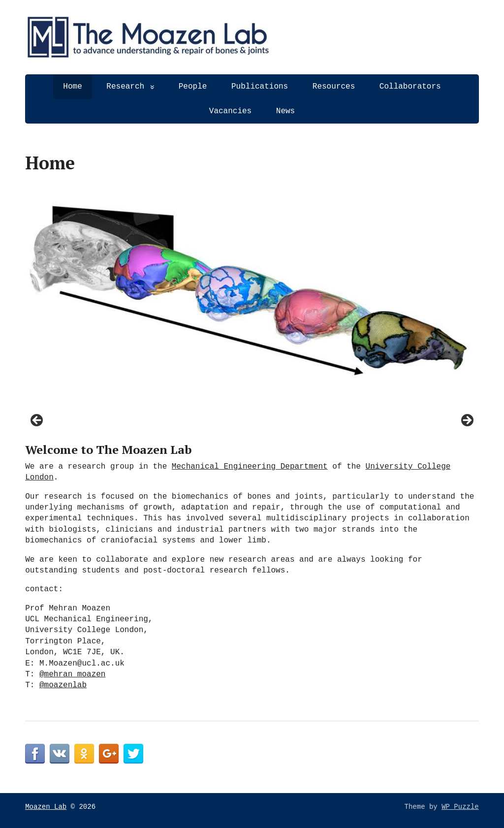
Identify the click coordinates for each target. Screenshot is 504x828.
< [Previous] (37, 421)
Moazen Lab (46, 807)
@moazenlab (63, 685)
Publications (260, 87)
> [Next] (467, 421)
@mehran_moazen (72, 674)
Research (125, 87)
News (285, 111)
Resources (334, 87)
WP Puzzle (460, 807)
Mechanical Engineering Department (250, 467)
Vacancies (230, 111)
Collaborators (410, 87)
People (193, 87)
